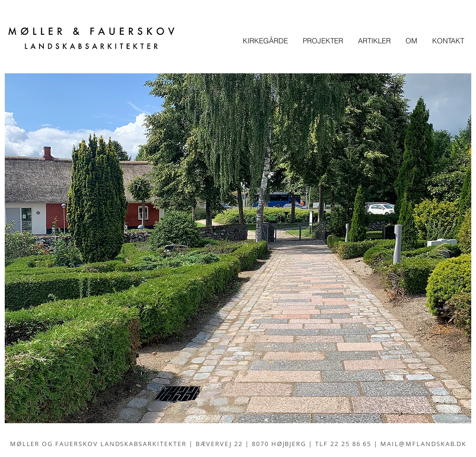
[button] (238, 248)
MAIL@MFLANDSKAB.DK (423, 444)
